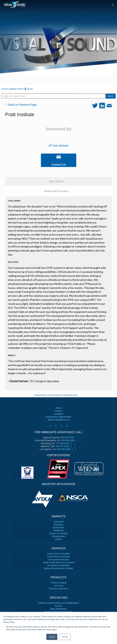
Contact (58, 411)
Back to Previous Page (21, 105)
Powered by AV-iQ (70, 395)
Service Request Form (58, 420)
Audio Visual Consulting (59, 554)
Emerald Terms (41, 395)
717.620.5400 (63, 443)
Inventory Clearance (58, 589)
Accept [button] (52, 637)
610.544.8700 (68, 440)
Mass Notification (58, 609)
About (58, 408)
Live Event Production (58, 560)
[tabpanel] (43, 498)
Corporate (58, 522)
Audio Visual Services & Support (58, 562)
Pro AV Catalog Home (12, 89)
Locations (59, 414)
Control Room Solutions (59, 557)
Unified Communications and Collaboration (58, 603)
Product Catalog (58, 583)
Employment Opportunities (58, 417)
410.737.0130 (62, 446)
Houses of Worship (58, 533)
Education (58, 525)
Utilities (58, 539)
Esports (58, 606)
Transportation (59, 536)
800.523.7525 (67, 437)
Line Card (58, 586)
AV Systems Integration (58, 565)
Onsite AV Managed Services (58, 612)
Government (58, 528)
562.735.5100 (64, 449)
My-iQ (28, 89)
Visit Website (59, 146)
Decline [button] (65, 637)
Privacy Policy (55, 395)
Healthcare (59, 530)
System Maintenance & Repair (58, 568)
